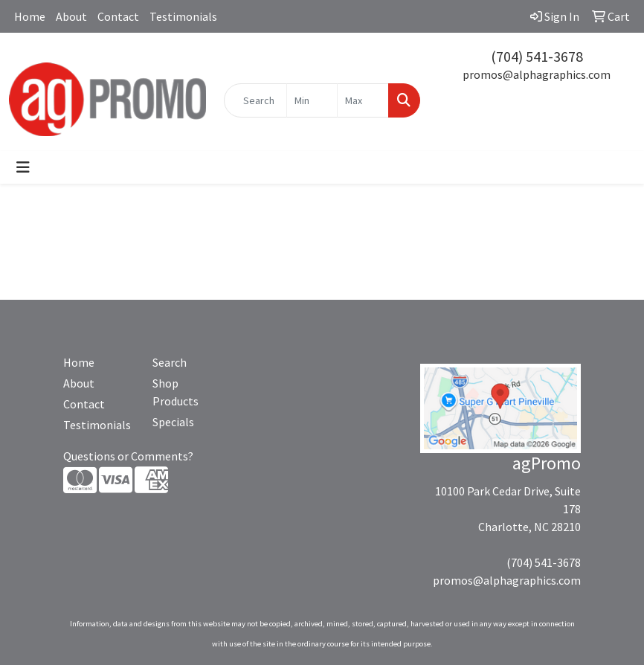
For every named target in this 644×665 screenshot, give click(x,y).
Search (170, 362)
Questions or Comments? (128, 456)
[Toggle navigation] (23, 167)
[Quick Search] (255, 100)
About (71, 16)
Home (30, 16)
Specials (173, 422)
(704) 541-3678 (537, 56)
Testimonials (183, 16)
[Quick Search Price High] (363, 100)
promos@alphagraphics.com (537, 74)
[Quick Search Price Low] (312, 100)
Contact (118, 16)
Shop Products (176, 392)
